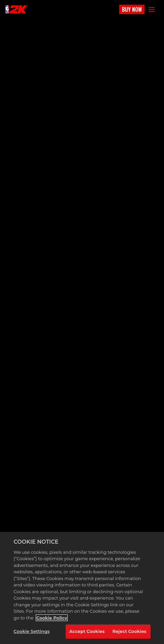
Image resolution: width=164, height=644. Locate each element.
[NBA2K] (16, 9)
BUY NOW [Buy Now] (132, 9)
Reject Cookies (129, 631)
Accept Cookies (87, 631)
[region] (82, 588)
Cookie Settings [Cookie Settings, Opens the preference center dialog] (31, 631)
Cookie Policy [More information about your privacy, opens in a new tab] (52, 618)
